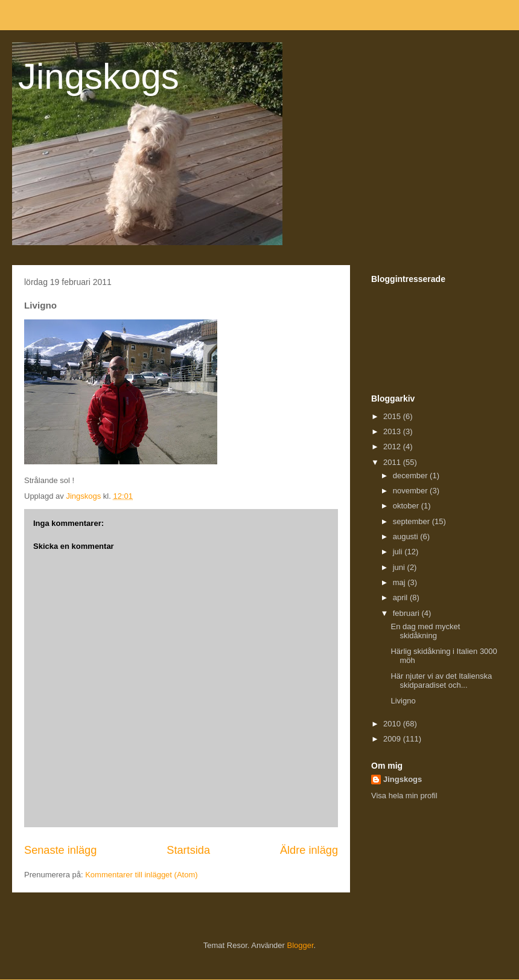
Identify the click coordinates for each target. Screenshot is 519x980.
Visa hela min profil (404, 796)
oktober (407, 506)
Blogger (301, 945)
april (401, 597)
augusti (407, 536)
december (411, 476)
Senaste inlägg (60, 850)
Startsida (188, 850)
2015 (393, 416)
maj (400, 582)
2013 (393, 431)
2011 (393, 462)
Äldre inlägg (309, 850)
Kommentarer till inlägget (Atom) (141, 875)
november (411, 491)
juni (400, 567)
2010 (393, 724)
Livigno (403, 701)
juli (399, 552)
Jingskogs (99, 76)
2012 (393, 447)
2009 (393, 739)
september (412, 521)
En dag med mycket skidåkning (425, 631)
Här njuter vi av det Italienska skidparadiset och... (441, 681)
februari (407, 613)
